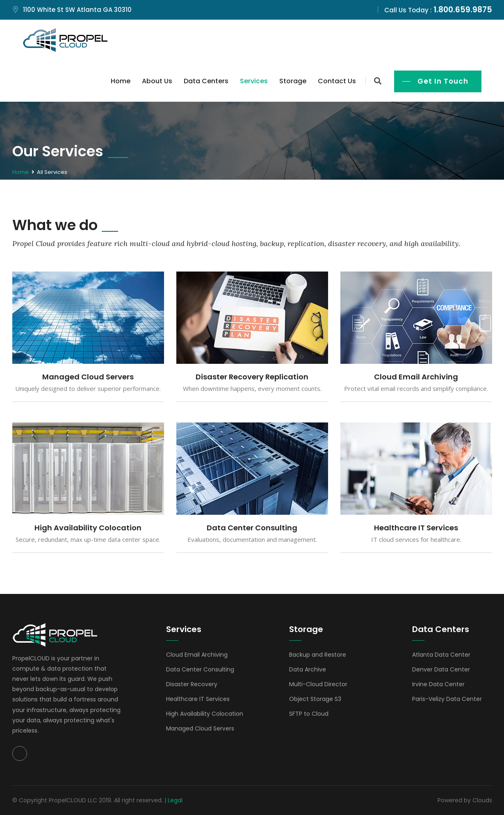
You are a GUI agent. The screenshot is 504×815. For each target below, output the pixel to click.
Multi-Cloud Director (318, 684)
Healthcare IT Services (416, 528)
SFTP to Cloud (309, 714)
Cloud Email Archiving (416, 377)
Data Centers (206, 81)
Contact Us (337, 81)
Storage (293, 81)
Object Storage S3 (315, 699)
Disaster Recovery (192, 684)
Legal (175, 800)
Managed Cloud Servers (88, 377)
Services (254, 81)
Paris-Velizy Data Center (447, 699)
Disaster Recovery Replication (252, 377)
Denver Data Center (441, 669)
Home (121, 81)
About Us (157, 81)
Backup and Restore (318, 655)
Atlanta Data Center (441, 655)
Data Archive (308, 669)
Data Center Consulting (252, 528)
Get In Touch (443, 81)
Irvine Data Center (438, 684)
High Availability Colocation (88, 528)
